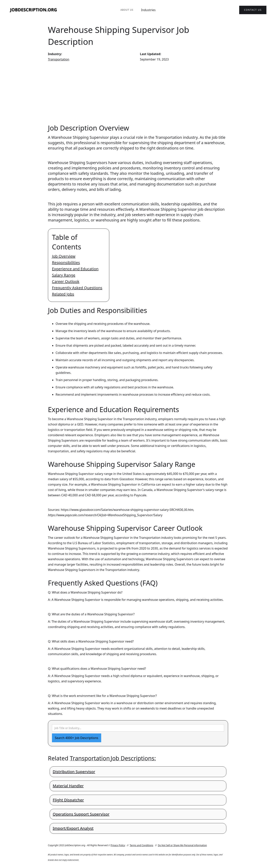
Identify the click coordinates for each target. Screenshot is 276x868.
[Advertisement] (138, 93)
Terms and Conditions (142, 845)
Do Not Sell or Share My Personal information (182, 845)
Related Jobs (63, 294)
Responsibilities (66, 263)
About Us (127, 10)
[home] (34, 10)
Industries (148, 10)
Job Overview (64, 256)
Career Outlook (66, 281)
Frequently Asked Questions (77, 288)
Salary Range (64, 275)
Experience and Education (75, 269)
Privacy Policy (118, 845)
